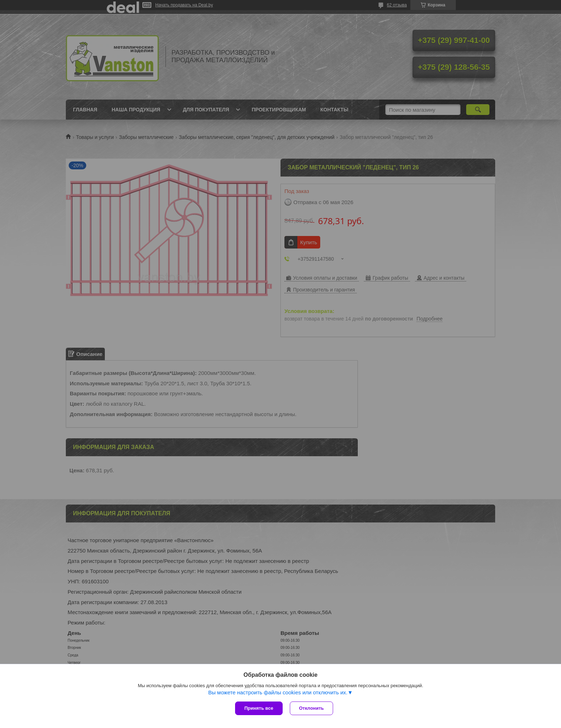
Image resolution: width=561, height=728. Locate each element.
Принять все (259, 708)
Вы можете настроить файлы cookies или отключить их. (278, 692)
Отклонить (311, 708)
